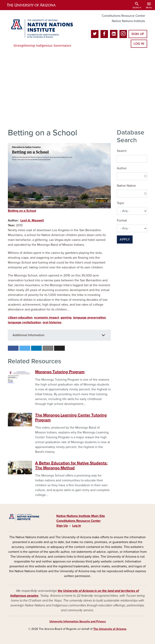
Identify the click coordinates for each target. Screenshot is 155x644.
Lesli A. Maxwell (32, 220)
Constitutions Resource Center (123, 16)
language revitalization (24, 322)
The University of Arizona (110, 629)
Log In (139, 44)
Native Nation (126, 186)
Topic (121, 203)
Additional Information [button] (28, 335)
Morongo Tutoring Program (60, 372)
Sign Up (138, 34)
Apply (125, 239)
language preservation (89, 318)
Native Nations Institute (128, 21)
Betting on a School (22, 211)
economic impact (47, 318)
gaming (66, 318)
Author (122, 168)
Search (122, 151)
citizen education (20, 318)
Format (122, 220)
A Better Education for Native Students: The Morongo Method (71, 466)
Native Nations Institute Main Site (81, 516)
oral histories (52, 322)
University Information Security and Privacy (78, 621)
